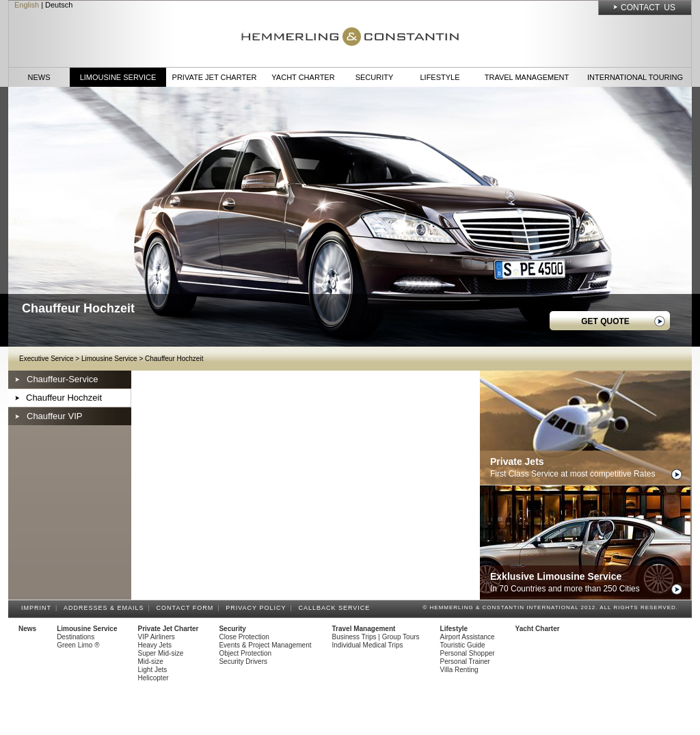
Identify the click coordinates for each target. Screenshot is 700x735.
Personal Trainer (465, 661)
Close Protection (244, 637)
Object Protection (245, 653)
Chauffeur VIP (54, 416)
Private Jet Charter (215, 77)
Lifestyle (440, 77)
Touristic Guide (463, 645)
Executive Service (46, 359)
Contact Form (187, 608)
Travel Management (527, 77)
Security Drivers (243, 661)
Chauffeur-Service (63, 379)
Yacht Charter (303, 77)
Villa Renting (459, 670)
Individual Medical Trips (368, 645)
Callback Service (336, 608)
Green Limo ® (78, 645)
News (39, 77)
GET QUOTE (605, 321)
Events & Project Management (265, 645)
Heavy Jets (155, 645)
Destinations (76, 637)
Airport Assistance (468, 637)
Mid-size (151, 661)
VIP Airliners (157, 637)
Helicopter (153, 678)
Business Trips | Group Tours (376, 637)
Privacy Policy (258, 608)
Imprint (38, 608)
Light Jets (153, 670)
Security (375, 77)
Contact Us (648, 8)
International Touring (635, 77)
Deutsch (59, 5)
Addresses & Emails (106, 608)
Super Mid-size (161, 653)
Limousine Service (118, 77)
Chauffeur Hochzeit (174, 359)
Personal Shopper (468, 653)
